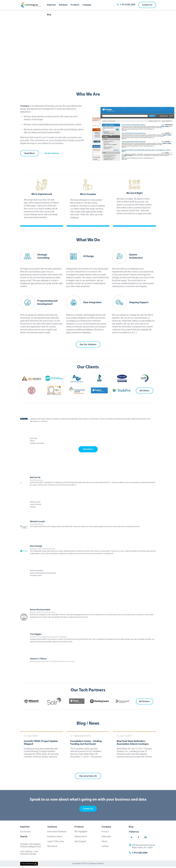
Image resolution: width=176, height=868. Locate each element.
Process (105, 832)
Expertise (51, 5)
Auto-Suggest (80, 841)
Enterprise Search (55, 836)
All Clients (145, 391)
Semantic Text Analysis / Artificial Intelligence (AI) (31, 845)
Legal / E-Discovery (56, 841)
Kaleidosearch (81, 836)
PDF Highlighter (81, 832)
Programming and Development (47, 303)
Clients (104, 841)
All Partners (145, 701)
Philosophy (106, 836)
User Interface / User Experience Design (29, 853)
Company (87, 5)
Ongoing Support (139, 303)
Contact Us (147, 5)
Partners (105, 846)
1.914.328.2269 (128, 5)
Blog (49, 15)
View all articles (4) (88, 776)
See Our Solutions (54, 153)
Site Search (52, 846)
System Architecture (136, 256)
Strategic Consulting (43, 256)
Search (24, 837)
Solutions (63, 5)
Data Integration (92, 303)
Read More (30, 153)
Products (75, 5)
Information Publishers (57, 832)
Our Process (25, 832)
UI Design (89, 256)
